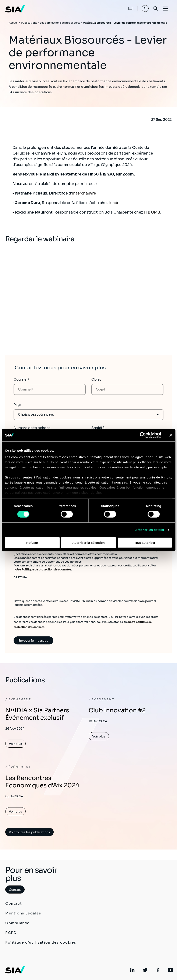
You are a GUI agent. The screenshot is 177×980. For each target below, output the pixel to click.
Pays (17, 405)
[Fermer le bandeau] (171, 435)
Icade (114, 203)
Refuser (32, 543)
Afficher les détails (150, 530)
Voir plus (15, 744)
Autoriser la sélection (88, 543)
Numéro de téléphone (32, 428)
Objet (96, 379)
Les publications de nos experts (60, 23)
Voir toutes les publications (29, 832)
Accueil (13, 23)
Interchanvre (84, 193)
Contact (15, 890)
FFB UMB (151, 212)
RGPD (11, 933)
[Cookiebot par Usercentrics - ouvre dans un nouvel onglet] (143, 435)
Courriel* (21, 379)
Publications (29, 23)
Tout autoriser (145, 543)
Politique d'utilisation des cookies (41, 942)
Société (98, 428)
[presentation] (46, 588)
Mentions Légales (23, 913)
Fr (145, 8)
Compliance (17, 923)
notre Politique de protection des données (42, 569)
